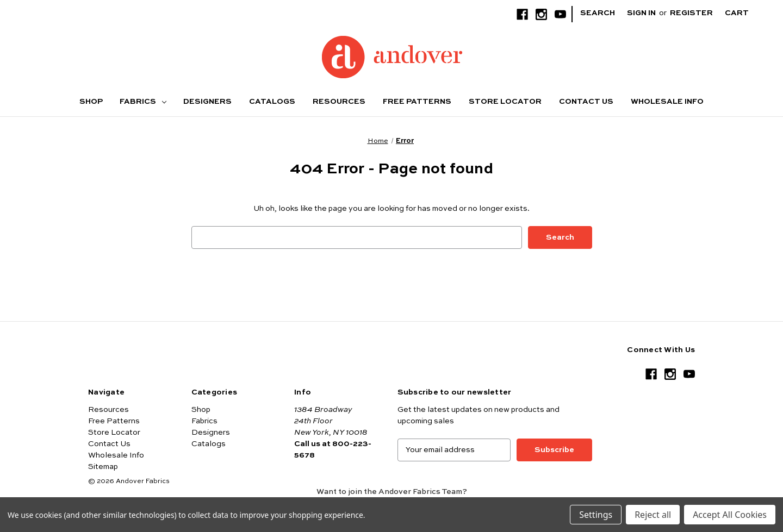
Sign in (641, 13)
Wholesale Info (667, 102)
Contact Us (586, 102)
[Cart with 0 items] (745, 13)
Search (598, 13)
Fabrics (143, 102)
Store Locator (505, 102)
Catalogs (272, 102)
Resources (339, 102)
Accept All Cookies (730, 515)
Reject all (653, 515)
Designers (207, 102)
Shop (91, 102)
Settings (596, 515)
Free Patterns (417, 102)
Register (691, 13)
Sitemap (103, 467)
